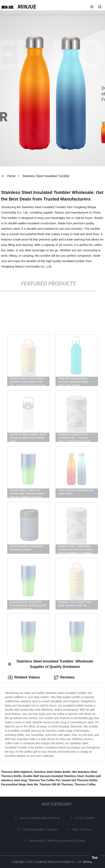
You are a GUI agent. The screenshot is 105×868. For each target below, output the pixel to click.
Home (11, 176)
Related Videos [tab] (24, 677)
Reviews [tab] (64, 677)
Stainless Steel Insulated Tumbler (46, 176)
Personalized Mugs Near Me (19, 784)
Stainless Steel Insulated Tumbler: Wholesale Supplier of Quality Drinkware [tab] (51, 664)
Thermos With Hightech (17, 772)
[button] (92, 7)
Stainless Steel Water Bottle (52, 772)
